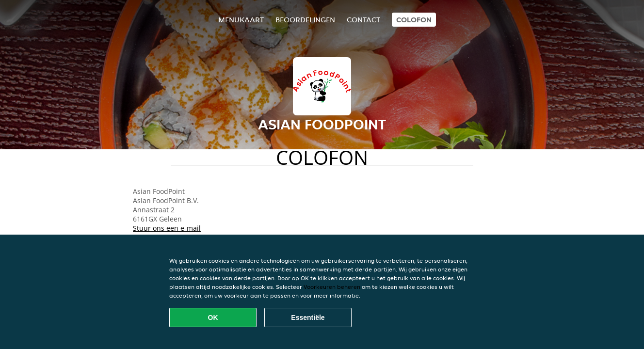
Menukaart (241, 20)
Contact (363, 20)
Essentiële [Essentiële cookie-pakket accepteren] (308, 317)
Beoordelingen (305, 20)
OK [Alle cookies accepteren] (213, 317)
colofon (414, 20)
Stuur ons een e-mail (167, 228)
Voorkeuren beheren (332, 287)
